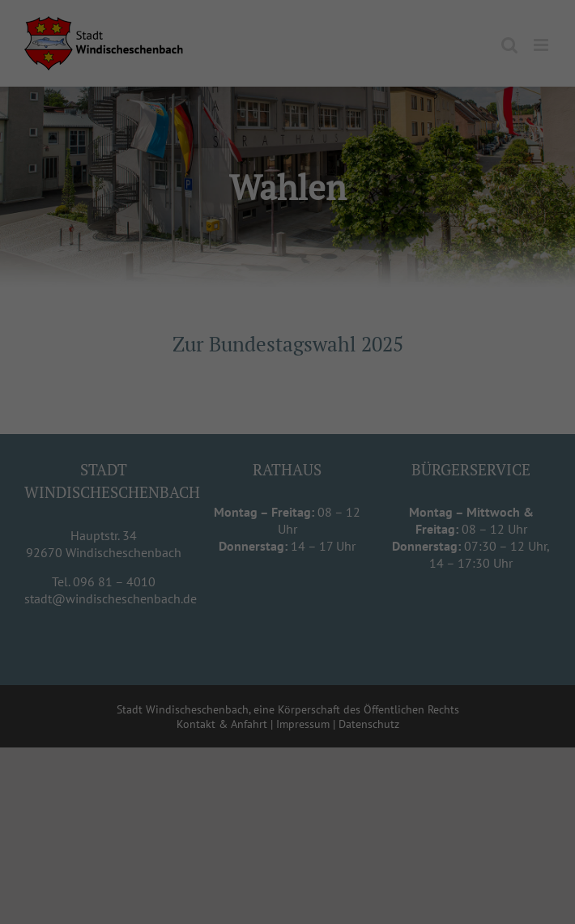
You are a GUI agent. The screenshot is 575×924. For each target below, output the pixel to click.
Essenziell (205, 432)
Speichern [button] (288, 524)
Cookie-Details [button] (215, 577)
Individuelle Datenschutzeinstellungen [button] (287, 558)
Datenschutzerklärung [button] (295, 577)
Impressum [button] (368, 577)
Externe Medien (345, 432)
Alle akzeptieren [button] (288, 478)
